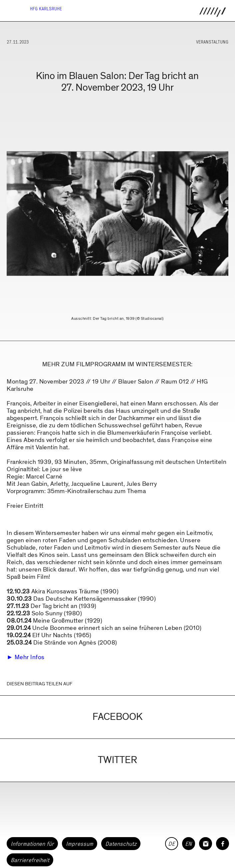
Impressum (80, 844)
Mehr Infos (30, 657)
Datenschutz (121, 844)
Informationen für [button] (32, 844)
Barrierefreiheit (30, 860)
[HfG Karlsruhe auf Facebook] (223, 844)
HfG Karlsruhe (46, 9)
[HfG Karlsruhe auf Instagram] (206, 844)
